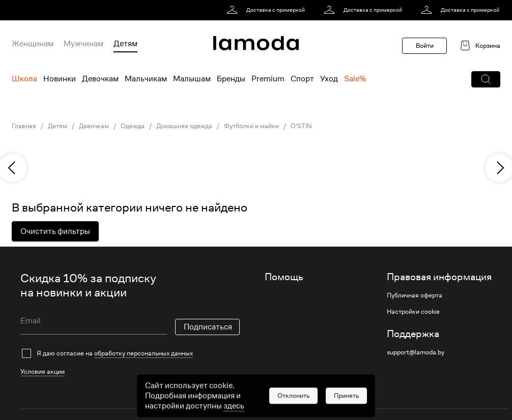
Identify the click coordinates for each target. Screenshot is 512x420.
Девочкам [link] (94, 126)
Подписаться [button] (208, 327)
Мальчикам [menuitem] (146, 79)
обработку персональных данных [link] (144, 353)
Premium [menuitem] (268, 79)
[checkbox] (130, 353)
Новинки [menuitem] (60, 79)
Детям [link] (58, 126)
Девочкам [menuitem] (100, 79)
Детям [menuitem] (125, 44)
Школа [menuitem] (24, 79)
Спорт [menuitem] (302, 79)
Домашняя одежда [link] (184, 126)
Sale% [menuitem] (355, 79)
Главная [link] (24, 126)
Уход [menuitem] (329, 79)
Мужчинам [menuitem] (83, 44)
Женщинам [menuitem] (33, 44)
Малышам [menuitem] (192, 79)
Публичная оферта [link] (415, 295)
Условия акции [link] (42, 371)
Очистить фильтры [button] (55, 231)
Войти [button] (425, 46)
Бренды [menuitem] (231, 79)
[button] (486, 79)
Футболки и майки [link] (251, 126)
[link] (267, 10)
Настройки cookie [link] (413, 312)
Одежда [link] (133, 126)
